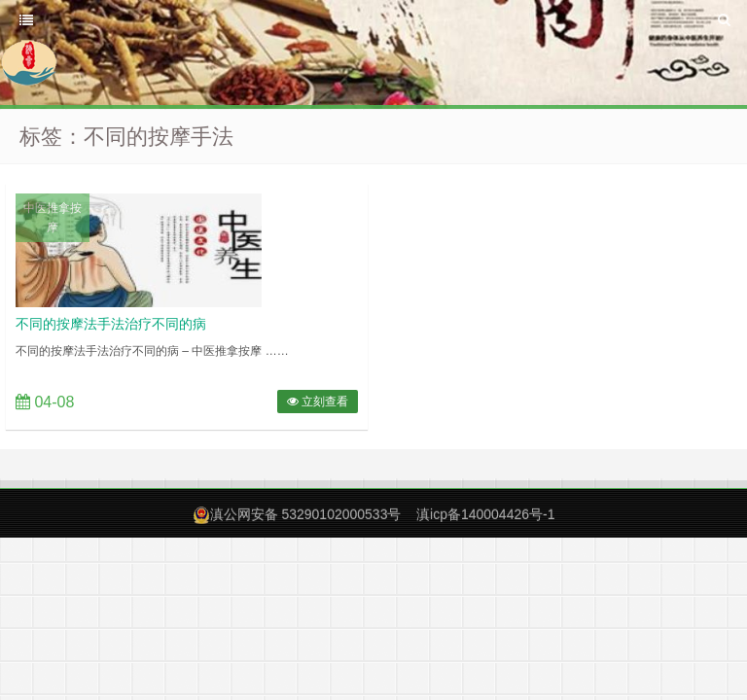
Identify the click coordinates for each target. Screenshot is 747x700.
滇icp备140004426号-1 (485, 514)
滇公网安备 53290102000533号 (306, 514)
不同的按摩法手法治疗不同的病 (111, 324)
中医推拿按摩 (53, 218)
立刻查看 (318, 402)
